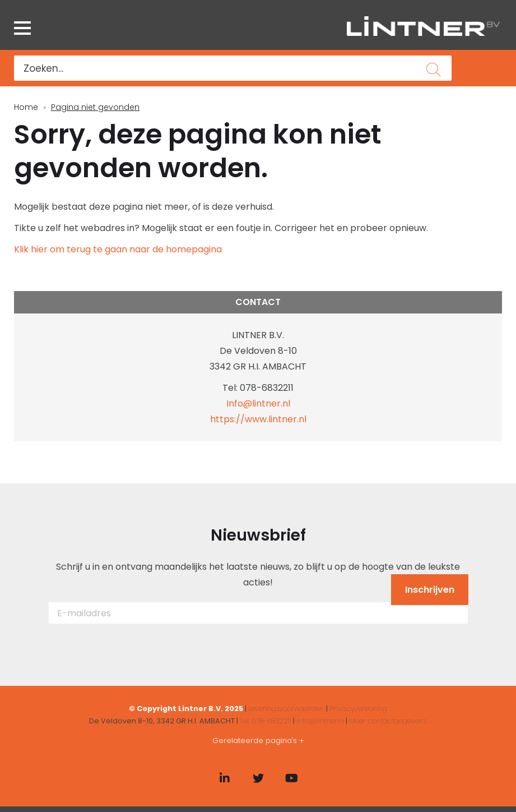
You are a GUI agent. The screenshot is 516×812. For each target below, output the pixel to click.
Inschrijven (430, 590)
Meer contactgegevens (388, 721)
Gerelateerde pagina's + (258, 741)
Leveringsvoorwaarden (286, 709)
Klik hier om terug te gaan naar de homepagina (118, 249)
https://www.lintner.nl (258, 419)
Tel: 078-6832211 (266, 721)
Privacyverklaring (358, 709)
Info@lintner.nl (258, 403)
